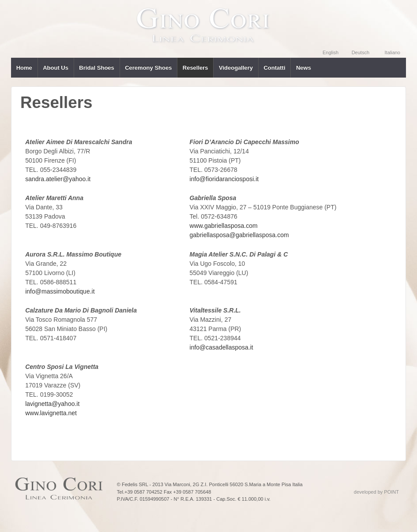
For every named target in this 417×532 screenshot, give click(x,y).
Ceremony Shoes (148, 68)
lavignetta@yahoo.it (52, 404)
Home (24, 68)
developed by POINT (376, 492)
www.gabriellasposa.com (224, 226)
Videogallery (236, 68)
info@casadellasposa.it (222, 347)
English (331, 52)
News (304, 68)
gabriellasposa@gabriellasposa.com (239, 235)
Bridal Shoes (96, 68)
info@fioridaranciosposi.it (224, 179)
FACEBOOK (399, 11)
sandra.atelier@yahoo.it (58, 179)
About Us (56, 68)
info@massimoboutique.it (60, 291)
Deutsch (361, 52)
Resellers (195, 68)
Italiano (393, 52)
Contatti (274, 68)
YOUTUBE (380, 11)
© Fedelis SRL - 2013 (141, 484)
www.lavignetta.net (51, 413)
